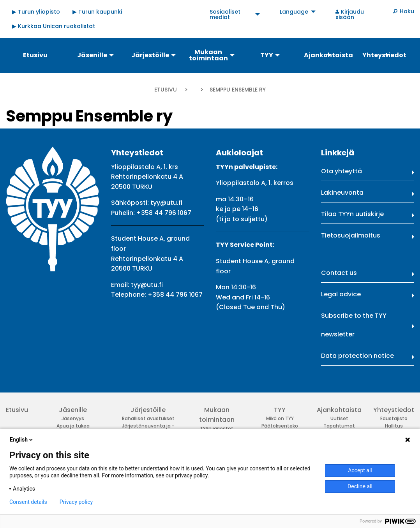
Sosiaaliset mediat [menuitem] (225, 14)
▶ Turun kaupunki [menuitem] (97, 12)
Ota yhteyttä (341, 171)
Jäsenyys (73, 418)
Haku (407, 11)
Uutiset (339, 418)
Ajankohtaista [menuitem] (328, 55)
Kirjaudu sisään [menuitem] (350, 14)
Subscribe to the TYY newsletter (354, 325)
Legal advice (341, 294)
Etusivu (166, 90)
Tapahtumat (339, 426)
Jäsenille (73, 410)
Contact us (339, 273)
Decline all (360, 486)
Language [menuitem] (294, 12)
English (22, 440)
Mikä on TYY (280, 418)
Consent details (28, 502)
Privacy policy (76, 502)
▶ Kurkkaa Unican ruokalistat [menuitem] (54, 26)
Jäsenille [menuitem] (92, 55)
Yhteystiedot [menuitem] (384, 55)
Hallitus (394, 426)
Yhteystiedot (394, 410)
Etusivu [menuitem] (35, 55)
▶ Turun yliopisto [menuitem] (36, 12)
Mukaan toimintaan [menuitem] (208, 55)
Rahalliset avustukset (148, 418)
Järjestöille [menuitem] (150, 55)
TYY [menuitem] (267, 55)
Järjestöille (148, 410)
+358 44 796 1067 (164, 213)
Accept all (360, 470)
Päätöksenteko (280, 426)
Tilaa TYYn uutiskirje (352, 214)
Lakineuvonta (342, 193)
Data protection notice (357, 356)
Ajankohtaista (339, 410)
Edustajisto (394, 418)
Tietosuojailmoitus (351, 235)
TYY (280, 410)
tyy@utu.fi (166, 203)
